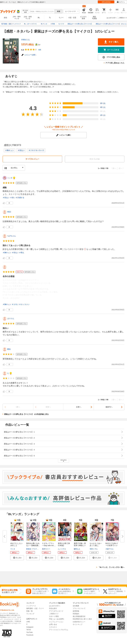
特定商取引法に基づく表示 (82, 619)
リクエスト (53, 627)
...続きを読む (14, 298)
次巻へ (79, 407)
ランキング (30, 614)
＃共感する (20, 198)
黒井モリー (46, 549)
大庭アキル (110, 549)
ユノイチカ (62, 549)
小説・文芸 (72, 18)
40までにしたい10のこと (16, 544)
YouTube (29, 632)
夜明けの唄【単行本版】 (64, 544)
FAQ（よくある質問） (57, 619)
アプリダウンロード (56, 611)
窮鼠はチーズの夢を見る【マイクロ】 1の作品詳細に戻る (26, 414)
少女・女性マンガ (28, 18)
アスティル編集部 (38, 549)
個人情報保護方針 (79, 616)
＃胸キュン (9, 150)
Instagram (30, 627)
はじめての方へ (112, 18)
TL (50, 18)
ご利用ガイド (123, 18)
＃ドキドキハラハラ (36, 150)
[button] (17, 558)
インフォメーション (56, 622)
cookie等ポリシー (79, 622)
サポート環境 (54, 616)
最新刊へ (109, 407)
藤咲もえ (77, 549)
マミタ (13, 549)
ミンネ (10, 178)
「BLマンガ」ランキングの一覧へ (111, 567)
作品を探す (53, 608)
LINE (28, 622)
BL (39, 18)
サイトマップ (78, 624)
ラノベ (61, 18)
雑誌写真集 (94, 18)
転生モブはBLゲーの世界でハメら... (112, 545)
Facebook (30, 635)
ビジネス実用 (83, 18)
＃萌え (22, 253)
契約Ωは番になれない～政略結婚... (33, 544)
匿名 (9, 349)
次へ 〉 (122, 168)
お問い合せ (53, 624)
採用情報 (76, 611)
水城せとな (25, 40)
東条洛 (29, 549)
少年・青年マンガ (17, 18)
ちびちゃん (12, 236)
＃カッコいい (24, 304)
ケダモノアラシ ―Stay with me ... (49, 544)
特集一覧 (30, 611)
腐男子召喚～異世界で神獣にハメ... (80, 545)
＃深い (13, 198)
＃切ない (21, 150)
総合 (6, 18)
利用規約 (76, 614)
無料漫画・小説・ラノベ (35, 608)
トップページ (31, 606)
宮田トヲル (94, 549)
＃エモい (15, 304)
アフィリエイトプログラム (59, 630)
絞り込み (25, 11)
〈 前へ (113, 168)
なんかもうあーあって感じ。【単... (96, 545)
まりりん (11, 318)
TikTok (29, 630)
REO (9, 212)
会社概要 (76, 606)
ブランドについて (79, 608)
